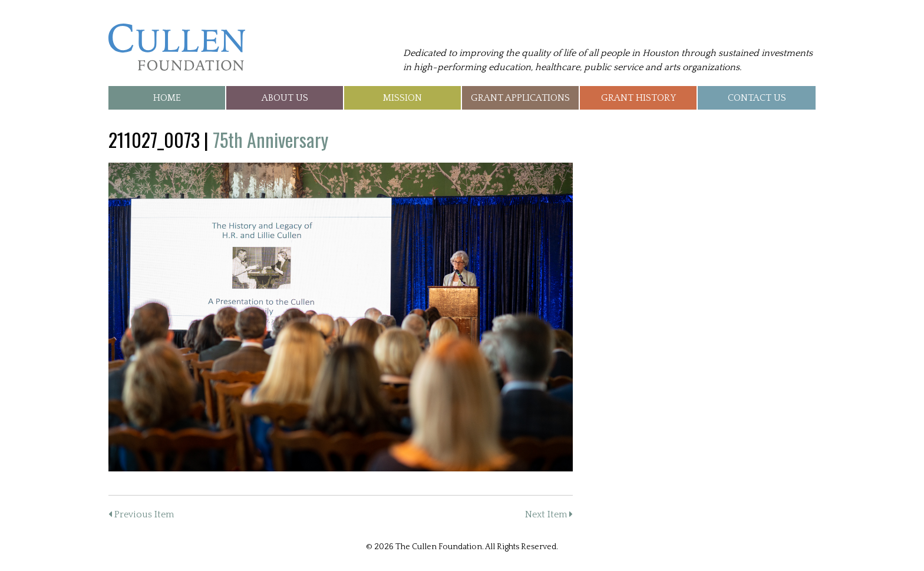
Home (167, 98)
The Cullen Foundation (177, 47)
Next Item (549, 514)
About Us (285, 98)
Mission (402, 98)
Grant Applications (520, 98)
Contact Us (757, 98)
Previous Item (141, 514)
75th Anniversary (270, 139)
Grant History (638, 98)
